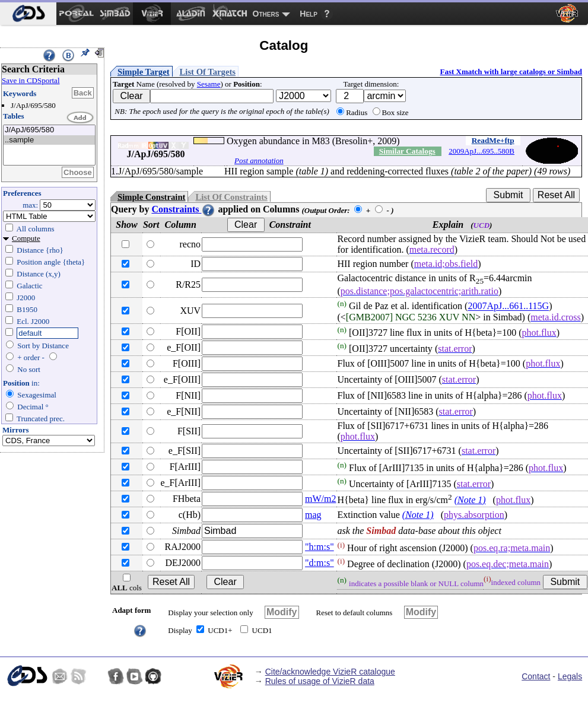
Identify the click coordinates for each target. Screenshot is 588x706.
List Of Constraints (231, 197)
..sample (49, 140)
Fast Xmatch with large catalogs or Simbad (511, 71)
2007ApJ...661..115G (508, 306)
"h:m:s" (320, 547)
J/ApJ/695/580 (49, 130)
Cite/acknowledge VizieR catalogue (330, 672)
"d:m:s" (320, 563)
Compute (26, 238)
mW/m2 (320, 499)
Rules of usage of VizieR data (320, 681)
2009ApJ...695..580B (481, 151)
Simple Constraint (151, 197)
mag (313, 515)
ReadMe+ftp (493, 140)
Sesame (209, 84)
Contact (536, 676)
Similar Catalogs (407, 151)
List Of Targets (208, 72)
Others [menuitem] (266, 14)
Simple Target (144, 72)
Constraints (183, 209)
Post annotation (259, 160)
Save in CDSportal (31, 80)
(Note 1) (470, 500)
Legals (570, 676)
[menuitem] (28, 14)
